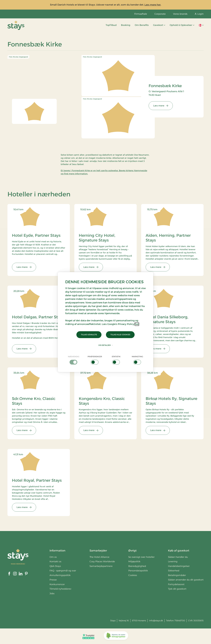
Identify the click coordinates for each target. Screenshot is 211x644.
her (137, 324)
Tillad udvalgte (89, 335)
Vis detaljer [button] (106, 345)
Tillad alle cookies (120, 335)
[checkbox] (74, 360)
